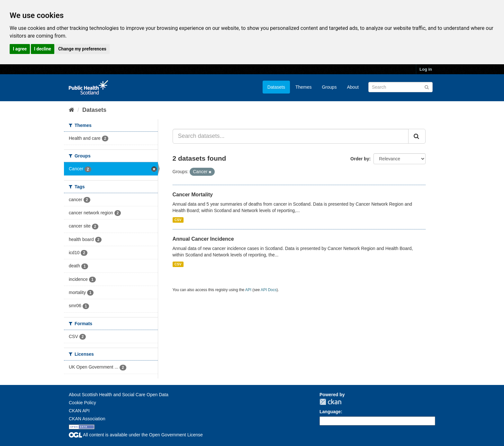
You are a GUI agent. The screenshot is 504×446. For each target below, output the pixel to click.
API (248, 290)
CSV (178, 220)
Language (330, 412)
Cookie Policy (82, 403)
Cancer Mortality (193, 195)
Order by (360, 159)
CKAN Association (87, 419)
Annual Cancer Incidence (203, 239)
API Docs (269, 290)
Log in (426, 69)
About (353, 87)
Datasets (276, 87)
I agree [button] (20, 49)
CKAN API (79, 411)
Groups (329, 87)
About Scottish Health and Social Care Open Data (119, 395)
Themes (304, 87)
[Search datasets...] (291, 136)
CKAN (330, 402)
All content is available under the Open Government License (136, 435)
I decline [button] (43, 49)
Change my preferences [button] (82, 49)
